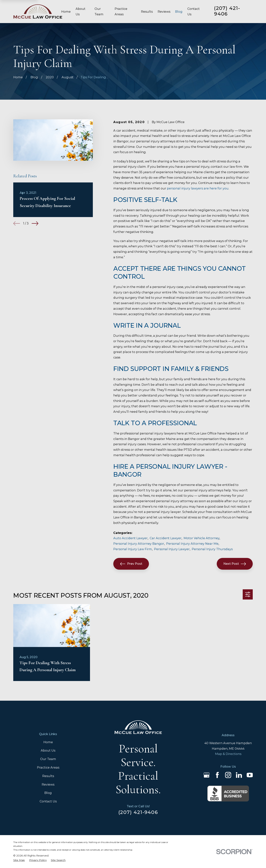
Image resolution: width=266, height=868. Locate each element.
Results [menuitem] (147, 12)
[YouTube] (250, 775)
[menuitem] (19, 860)
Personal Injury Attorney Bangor (139, 544)
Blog (48, 793)
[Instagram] (228, 775)
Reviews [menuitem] (164, 12)
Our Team (48, 759)
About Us (48, 750)
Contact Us (48, 801)
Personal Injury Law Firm (133, 549)
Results (48, 776)
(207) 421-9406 (227, 11)
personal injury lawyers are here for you (198, 188)
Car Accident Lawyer (166, 538)
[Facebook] (217, 775)
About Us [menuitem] (81, 11)
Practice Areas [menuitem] (121, 11)
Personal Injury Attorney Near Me (192, 544)
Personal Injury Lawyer (172, 549)
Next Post (235, 564)
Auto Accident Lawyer (130, 538)
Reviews (48, 784)
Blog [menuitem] (179, 12)
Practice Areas (48, 767)
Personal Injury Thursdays (212, 549)
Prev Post (131, 564)
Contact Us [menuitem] (194, 11)
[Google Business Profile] (207, 775)
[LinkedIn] (239, 775)
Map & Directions (228, 754)
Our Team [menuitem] (99, 11)
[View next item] (35, 223)
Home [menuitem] (66, 12)
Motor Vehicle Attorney (201, 538)
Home (48, 742)
